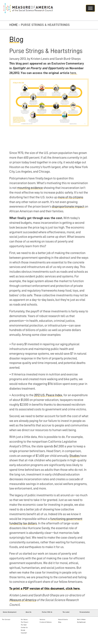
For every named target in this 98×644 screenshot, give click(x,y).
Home (14, 25)
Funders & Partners (46, 622)
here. (74, 73)
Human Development (10, 612)
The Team (24, 625)
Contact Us (24, 627)
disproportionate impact (68, 207)
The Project (24, 622)
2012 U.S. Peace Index (48, 395)
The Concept (6, 619)
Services (42, 619)
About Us (28, 612)
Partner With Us (47, 612)
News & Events (63, 619)
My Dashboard (81, 622)
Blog (16, 39)
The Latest (66, 612)
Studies (75, 456)
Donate (23, 630)
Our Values (24, 619)
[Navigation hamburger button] (90, 8)
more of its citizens (70, 197)
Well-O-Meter (81, 619)
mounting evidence (30, 188)
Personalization (85, 612)
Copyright (24, 633)
